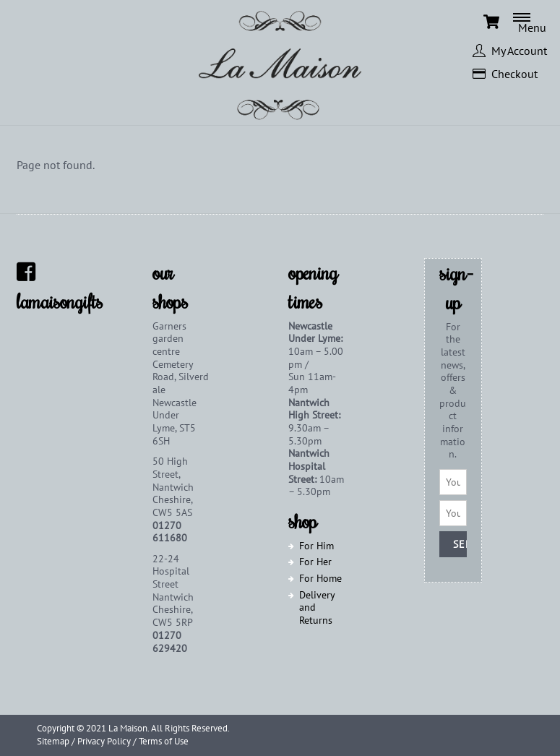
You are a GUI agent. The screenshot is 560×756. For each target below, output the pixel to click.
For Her (315, 562)
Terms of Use (164, 741)
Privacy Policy (104, 741)
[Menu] (537, 22)
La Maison (128, 728)
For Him (316, 546)
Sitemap (53, 741)
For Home (320, 578)
